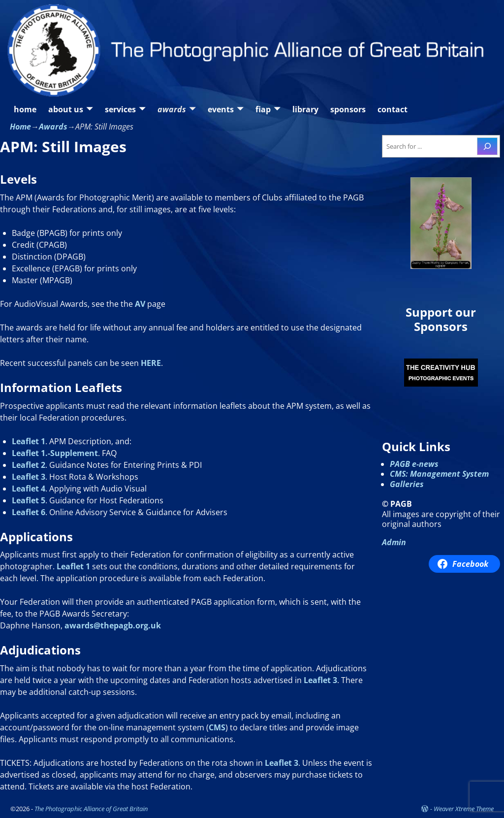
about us (66, 109)
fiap (263, 109)
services (120, 109)
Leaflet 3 (29, 477)
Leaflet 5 (29, 500)
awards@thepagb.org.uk (113, 625)
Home (20, 127)
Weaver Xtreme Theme (464, 809)
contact (393, 109)
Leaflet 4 (29, 489)
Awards (53, 127)
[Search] (487, 146)
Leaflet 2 (29, 465)
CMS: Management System (439, 474)
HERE (151, 363)
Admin (394, 542)
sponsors (348, 109)
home (25, 109)
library (305, 109)
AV (140, 304)
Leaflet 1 (29, 441)
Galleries (407, 484)
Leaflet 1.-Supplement (55, 453)
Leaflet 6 (29, 512)
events (221, 109)
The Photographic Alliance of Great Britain (91, 809)
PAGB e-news (414, 464)
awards (172, 109)
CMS (217, 727)
